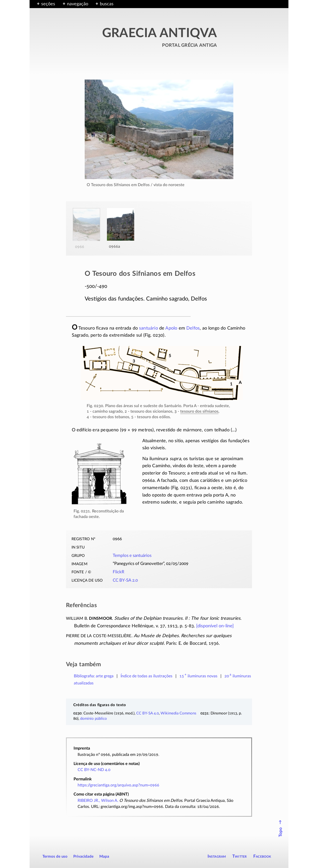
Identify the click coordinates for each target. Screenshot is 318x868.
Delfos (193, 328)
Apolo (171, 328)
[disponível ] (215, 626)
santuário (149, 328)
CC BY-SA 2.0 (125, 580)
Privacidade (83, 857)
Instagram (217, 856)
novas (198, 676)
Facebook (262, 856)
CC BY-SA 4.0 (147, 713)
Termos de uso (55, 857)
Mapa (104, 857)
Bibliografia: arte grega (94, 676)
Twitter (240, 856)
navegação (78, 4)
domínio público (94, 719)
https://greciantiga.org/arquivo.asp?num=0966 (118, 785)
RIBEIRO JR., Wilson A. (98, 801)
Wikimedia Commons (178, 713)
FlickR (119, 572)
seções (48, 4)
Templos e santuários (132, 556)
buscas (107, 4)
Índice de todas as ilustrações (146, 676)
